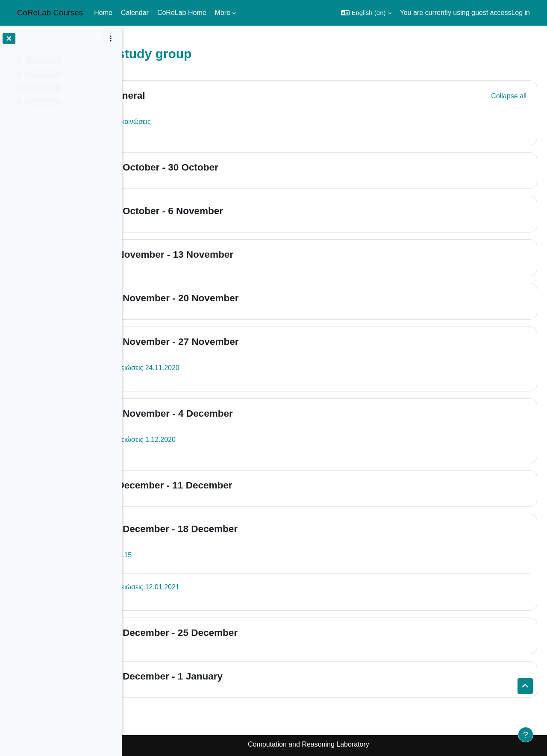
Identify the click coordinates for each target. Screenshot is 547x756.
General (179, 96)
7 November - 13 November (223, 254)
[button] (366, 13)
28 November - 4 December (223, 413)
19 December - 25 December (225, 633)
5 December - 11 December (223, 485)
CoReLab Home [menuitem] (182, 13)
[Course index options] (111, 38)
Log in (521, 13)
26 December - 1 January (218, 676)
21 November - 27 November (226, 342)
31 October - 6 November (218, 211)
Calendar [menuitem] (135, 13)
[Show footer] (526, 735)
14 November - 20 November (226, 298)
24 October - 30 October (216, 167)
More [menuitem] (223, 13)
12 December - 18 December (225, 529)
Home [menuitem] (103, 13)
